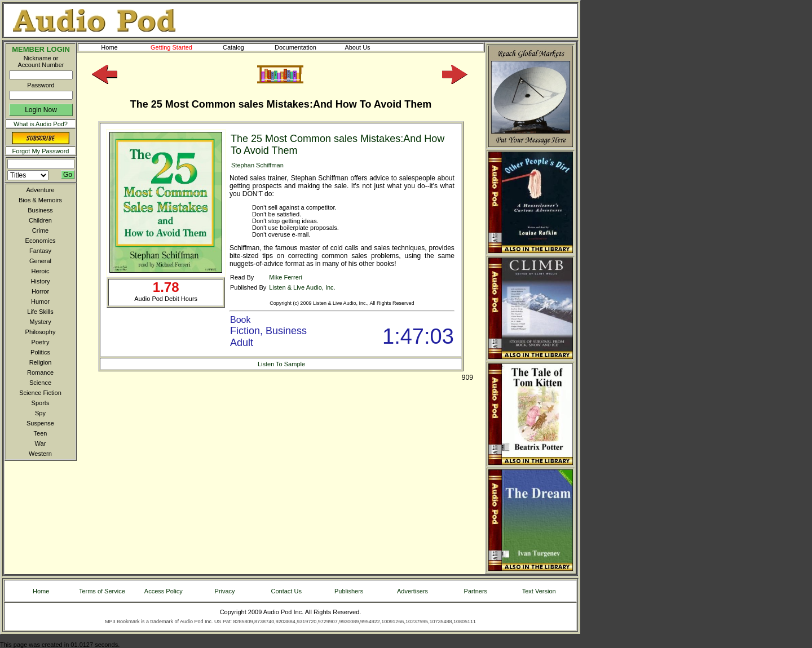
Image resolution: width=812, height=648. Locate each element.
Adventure (40, 190)
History (40, 281)
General (40, 261)
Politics (40, 352)
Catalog (244, 47)
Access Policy (164, 591)
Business (40, 210)
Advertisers (412, 591)
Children (40, 220)
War (41, 443)
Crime (40, 230)
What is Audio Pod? (41, 124)
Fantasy (40, 251)
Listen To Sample (281, 364)
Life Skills (40, 312)
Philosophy (41, 332)
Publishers (349, 591)
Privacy (225, 591)
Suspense (40, 423)
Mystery (40, 322)
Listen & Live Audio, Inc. (302, 287)
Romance (40, 372)
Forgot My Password (41, 151)
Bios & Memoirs (40, 200)
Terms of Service (102, 591)
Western (40, 454)
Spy (40, 413)
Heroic (41, 271)
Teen (41, 433)
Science (40, 383)
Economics (41, 241)
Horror (40, 291)
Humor (40, 301)
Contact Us (286, 591)
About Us (367, 47)
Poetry (41, 342)
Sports (41, 403)
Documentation (301, 47)
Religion (41, 362)
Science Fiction (40, 393)
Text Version (539, 591)
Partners (476, 591)
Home (109, 47)
